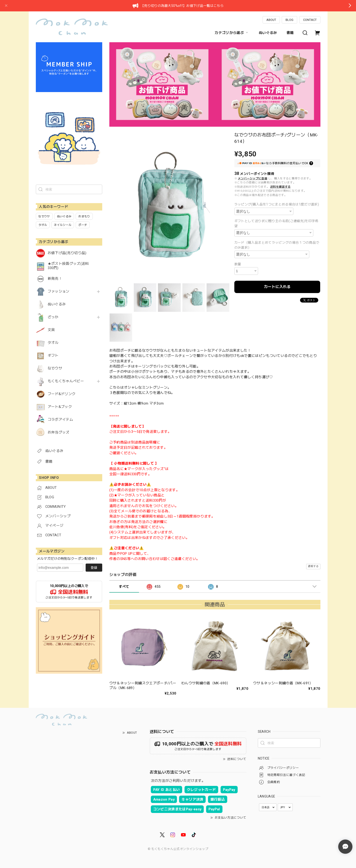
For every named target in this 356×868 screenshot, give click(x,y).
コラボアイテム (60, 420)
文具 (51, 330)
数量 (238, 264)
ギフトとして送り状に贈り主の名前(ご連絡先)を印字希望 (276, 223)
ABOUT (271, 20)
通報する (313, 566)
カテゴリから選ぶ (232, 33)
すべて (124, 587)
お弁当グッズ (59, 432)
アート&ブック (60, 407)
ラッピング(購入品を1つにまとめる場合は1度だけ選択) (277, 204)
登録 (94, 568)
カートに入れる (277, 287)
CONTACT (310, 20)
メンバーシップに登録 (252, 178)
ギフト (53, 356)
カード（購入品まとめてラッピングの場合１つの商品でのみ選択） (277, 245)
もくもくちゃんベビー (66, 381)
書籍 (290, 33)
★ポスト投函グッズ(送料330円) (68, 266)
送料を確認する (280, 187)
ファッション (59, 292)
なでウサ (55, 368)
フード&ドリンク (62, 394)
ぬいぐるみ (268, 33)
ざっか (53, 317)
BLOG (289, 20)
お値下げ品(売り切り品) (67, 253)
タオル (53, 343)
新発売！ (55, 279)
